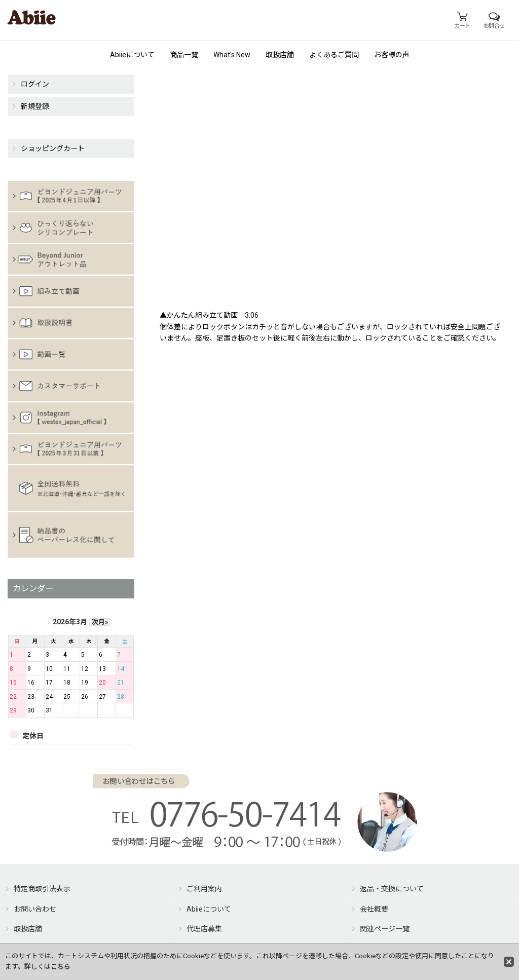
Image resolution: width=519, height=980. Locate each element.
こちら (61, 967)
